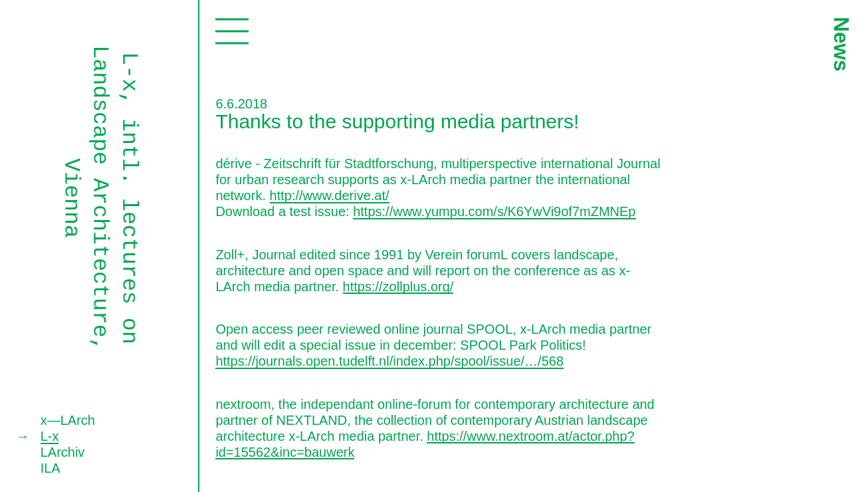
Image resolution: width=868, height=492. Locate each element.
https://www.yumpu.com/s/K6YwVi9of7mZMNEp (494, 211)
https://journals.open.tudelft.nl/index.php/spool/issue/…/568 (389, 361)
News (841, 44)
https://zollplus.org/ (398, 287)
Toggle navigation (232, 31)
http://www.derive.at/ (330, 195)
